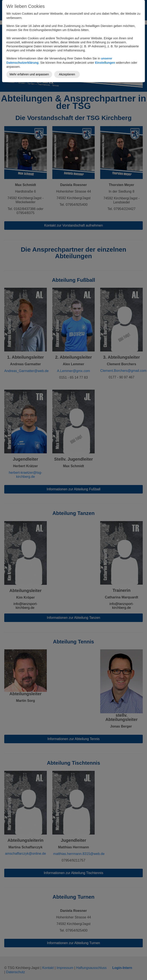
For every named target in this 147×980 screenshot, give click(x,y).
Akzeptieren (67, 74)
